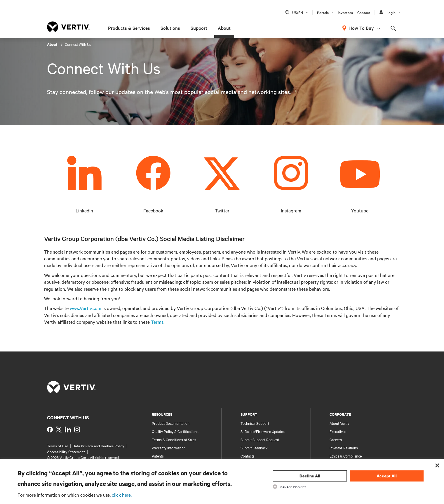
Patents (158, 456)
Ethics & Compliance (346, 456)
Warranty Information (169, 448)
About (224, 28)
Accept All (387, 476)
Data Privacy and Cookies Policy (98, 446)
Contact (364, 12)
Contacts (248, 456)
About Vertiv (339, 423)
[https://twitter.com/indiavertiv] (59, 429)
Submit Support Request (260, 439)
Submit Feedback (254, 448)
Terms (157, 322)
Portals (323, 12)
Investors (345, 12)
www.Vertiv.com (86, 308)
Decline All (310, 476)
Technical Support (255, 423)
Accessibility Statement (66, 451)
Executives (338, 431)
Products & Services (129, 28)
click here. (122, 495)
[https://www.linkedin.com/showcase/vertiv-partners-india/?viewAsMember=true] (68, 429)
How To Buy (361, 28)
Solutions (170, 28)
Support (199, 28)
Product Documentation (171, 423)
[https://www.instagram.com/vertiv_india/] (77, 429)
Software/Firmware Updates (263, 431)
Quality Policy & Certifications (175, 431)
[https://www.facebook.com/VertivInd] (50, 429)
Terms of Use (58, 446)
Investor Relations (344, 448)
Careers (336, 439)
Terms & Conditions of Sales (174, 439)
